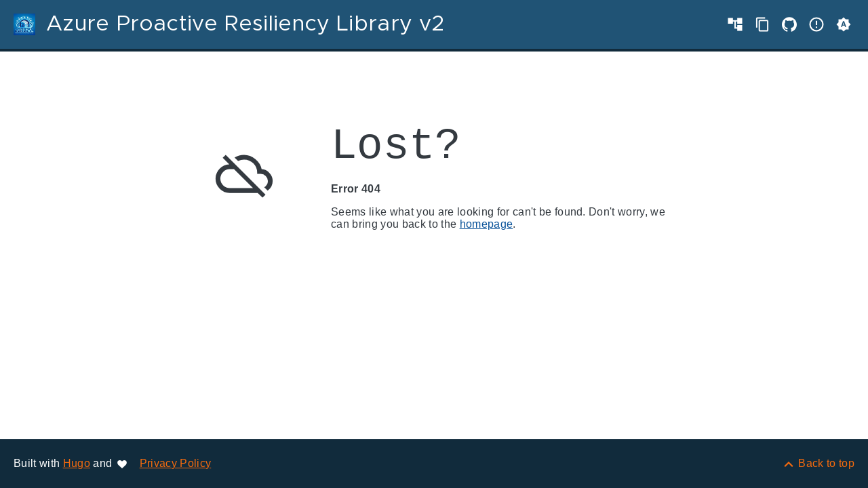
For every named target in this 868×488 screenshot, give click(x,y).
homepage (487, 224)
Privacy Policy (176, 463)
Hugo (77, 463)
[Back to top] (818, 463)
